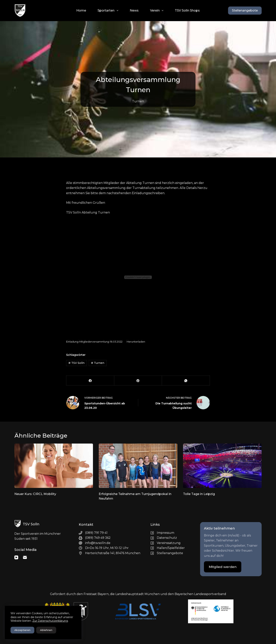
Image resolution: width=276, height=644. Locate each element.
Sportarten (109, 11)
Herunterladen (136, 342)
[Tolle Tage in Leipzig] (222, 466)
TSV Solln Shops (187, 10)
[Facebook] (90, 381)
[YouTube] (16, 557)
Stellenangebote (245, 10)
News (134, 10)
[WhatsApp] (186, 381)
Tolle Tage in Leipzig (199, 494)
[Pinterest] (138, 381)
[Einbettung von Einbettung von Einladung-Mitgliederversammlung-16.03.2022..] (138, 277)
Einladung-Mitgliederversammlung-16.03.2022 (94, 342)
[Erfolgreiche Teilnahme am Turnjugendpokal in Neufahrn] (138, 466)
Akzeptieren (22, 630)
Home (81, 10)
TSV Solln (76, 363)
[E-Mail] (25, 557)
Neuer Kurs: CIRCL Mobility (35, 494)
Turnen (138, 101)
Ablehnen (46, 630)
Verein (157, 11)
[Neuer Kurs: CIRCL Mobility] (54, 466)
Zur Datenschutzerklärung (50, 621)
